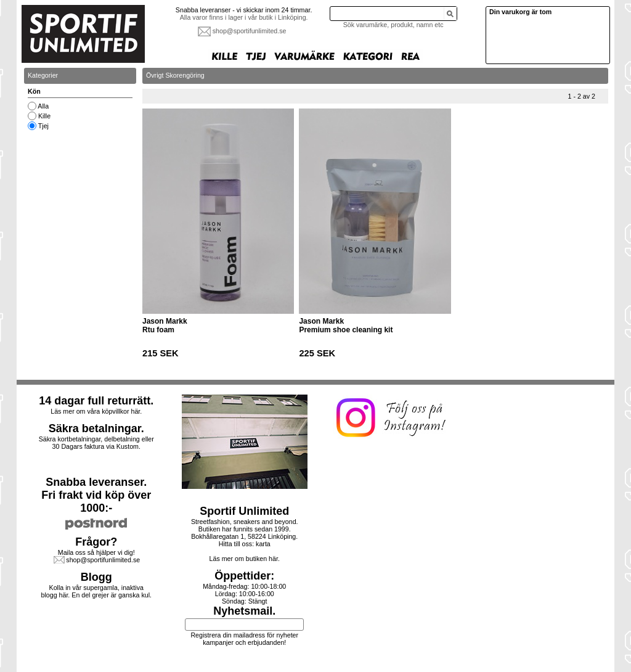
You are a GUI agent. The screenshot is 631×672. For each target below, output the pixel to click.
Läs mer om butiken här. (245, 559)
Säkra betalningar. (96, 428)
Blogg (96, 577)
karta (263, 544)
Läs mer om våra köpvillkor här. (96, 411)
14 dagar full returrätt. (96, 401)
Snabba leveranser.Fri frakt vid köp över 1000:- (96, 495)
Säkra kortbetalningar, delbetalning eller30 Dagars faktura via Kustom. (96, 443)
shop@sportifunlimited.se (250, 31)
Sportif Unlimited (244, 511)
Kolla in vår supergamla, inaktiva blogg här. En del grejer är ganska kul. (97, 591)
